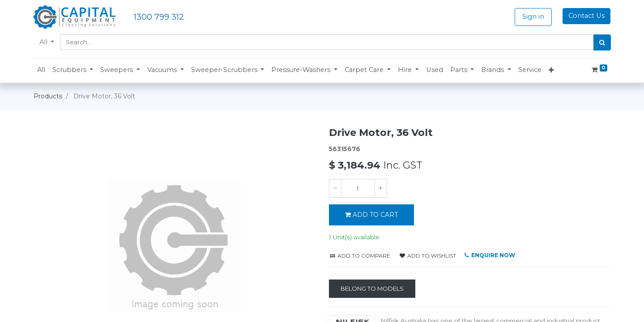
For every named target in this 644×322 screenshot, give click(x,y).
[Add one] (381, 188)
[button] (73, 70)
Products (48, 96)
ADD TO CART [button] (371, 215)
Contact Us (586, 16)
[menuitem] (41, 70)
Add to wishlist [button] (428, 256)
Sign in (533, 17)
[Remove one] (335, 188)
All (44, 42)
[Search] (602, 42)
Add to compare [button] (360, 256)
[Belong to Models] (372, 289)
